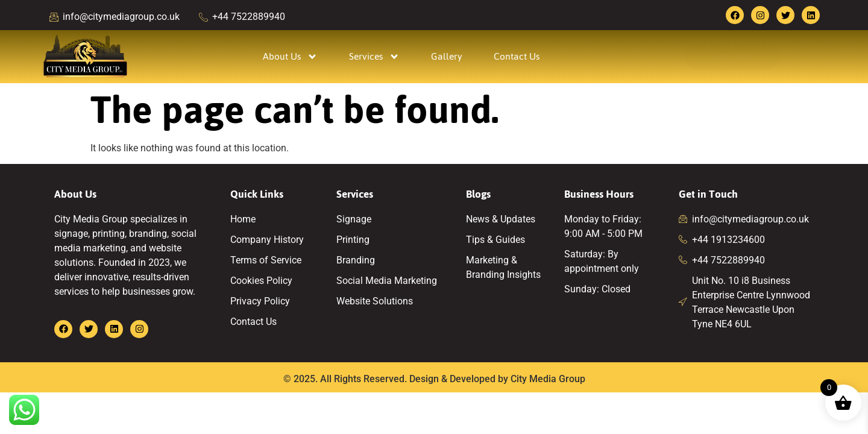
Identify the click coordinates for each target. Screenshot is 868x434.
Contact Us (517, 56)
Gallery (447, 56)
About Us (290, 57)
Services (374, 57)
